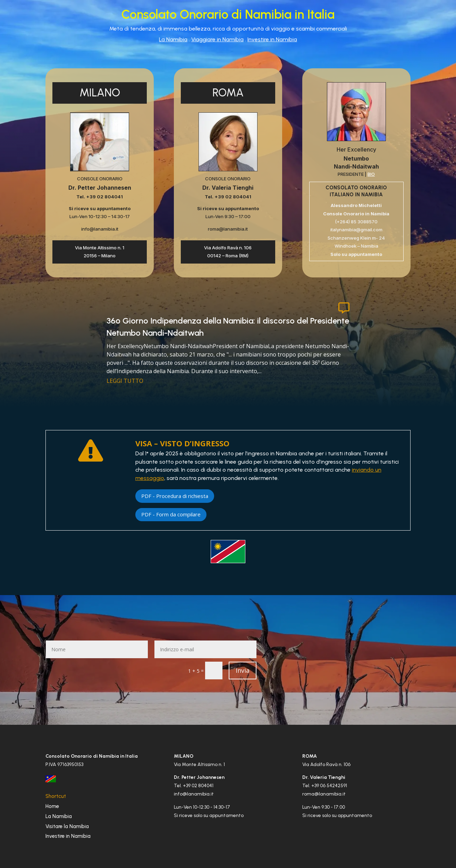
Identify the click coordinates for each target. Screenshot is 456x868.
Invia (243, 670)
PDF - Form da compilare (171, 514)
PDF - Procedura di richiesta (175, 496)
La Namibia (173, 39)
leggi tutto (125, 381)
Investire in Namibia (272, 39)
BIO (371, 174)
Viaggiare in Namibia (217, 39)
